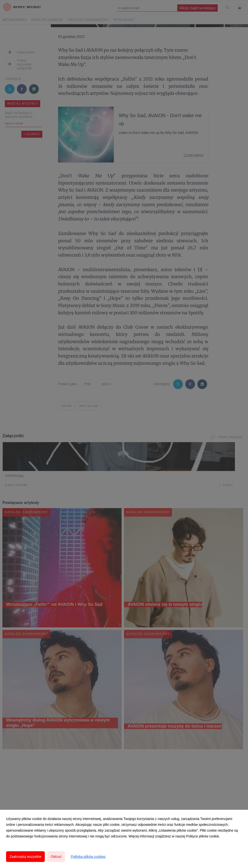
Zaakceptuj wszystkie (25, 857)
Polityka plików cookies (88, 857)
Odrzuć (56, 857)
